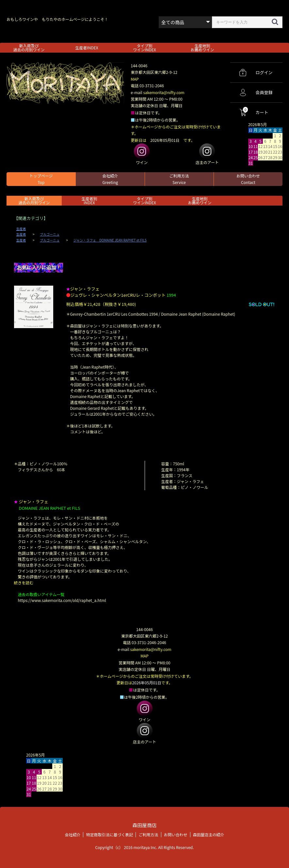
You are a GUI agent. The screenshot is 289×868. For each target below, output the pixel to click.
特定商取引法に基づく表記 (109, 834)
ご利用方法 (179, 179)
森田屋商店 (144, 825)
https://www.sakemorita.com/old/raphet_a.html (62, 600)
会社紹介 (110, 179)
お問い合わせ (248, 179)
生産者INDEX (87, 48)
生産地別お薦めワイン (202, 48)
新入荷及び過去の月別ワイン (29, 48)
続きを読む (24, 583)
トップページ (41, 179)
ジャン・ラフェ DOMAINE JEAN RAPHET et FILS (110, 240)
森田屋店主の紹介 (209, 834)
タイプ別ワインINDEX (144, 48)
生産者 (21, 229)
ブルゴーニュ (50, 234)
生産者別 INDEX (89, 200)
